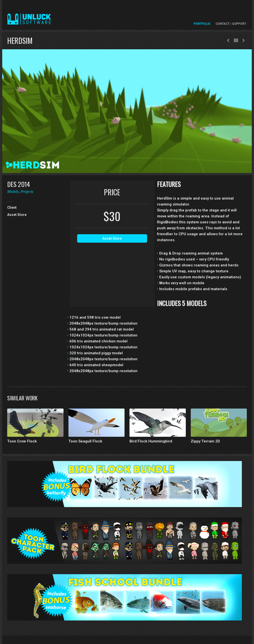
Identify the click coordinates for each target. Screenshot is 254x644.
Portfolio (202, 24)
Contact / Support (231, 24)
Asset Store (112, 238)
